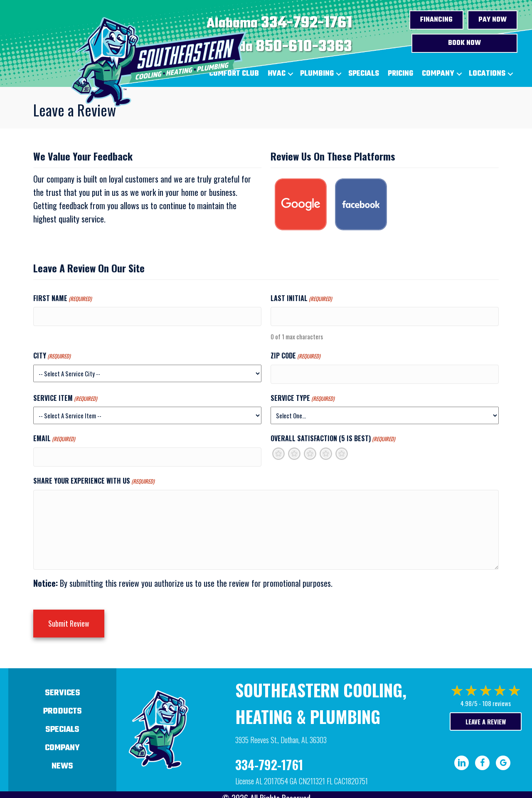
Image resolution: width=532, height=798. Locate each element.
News (62, 755)
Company (438, 74)
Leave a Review (486, 710)
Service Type (302, 393)
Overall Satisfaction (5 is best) (333, 434)
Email (54, 434)
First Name (62, 298)
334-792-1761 (307, 23)
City (52, 353)
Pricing (400, 74)
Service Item (65, 393)
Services (63, 682)
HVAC (277, 74)
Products (63, 700)
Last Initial (301, 298)
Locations (487, 74)
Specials (364, 74)
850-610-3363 (304, 47)
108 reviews (496, 692)
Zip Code (295, 353)
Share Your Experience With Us (94, 474)
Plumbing (317, 74)
